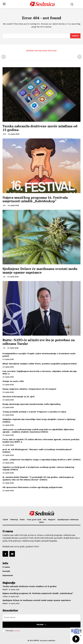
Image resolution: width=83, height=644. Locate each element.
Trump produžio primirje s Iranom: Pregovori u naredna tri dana (34, 412)
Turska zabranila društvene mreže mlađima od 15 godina (40, 128)
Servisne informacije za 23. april (19, 397)
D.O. (5, 134)
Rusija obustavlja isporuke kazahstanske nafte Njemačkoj (31, 404)
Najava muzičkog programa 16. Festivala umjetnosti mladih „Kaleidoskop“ (35, 199)
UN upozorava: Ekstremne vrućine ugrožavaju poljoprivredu (32, 487)
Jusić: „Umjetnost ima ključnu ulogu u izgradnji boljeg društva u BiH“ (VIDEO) (41, 460)
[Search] (75, 36)
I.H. (4, 277)
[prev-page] (4, 57)
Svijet (5, 590)
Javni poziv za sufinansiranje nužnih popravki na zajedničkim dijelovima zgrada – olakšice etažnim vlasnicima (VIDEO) (38, 431)
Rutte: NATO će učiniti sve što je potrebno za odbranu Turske (39, 342)
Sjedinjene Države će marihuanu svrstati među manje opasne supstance (40, 270)
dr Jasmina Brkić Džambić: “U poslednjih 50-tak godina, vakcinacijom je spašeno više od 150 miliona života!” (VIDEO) (38, 478)
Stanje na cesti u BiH (13, 381)
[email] (41, 617)
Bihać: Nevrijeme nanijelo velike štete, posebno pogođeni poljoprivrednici (40, 364)
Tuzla (5, 597)
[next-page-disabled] (79, 57)
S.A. (4, 205)
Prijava (42, 625)
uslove (17, 631)
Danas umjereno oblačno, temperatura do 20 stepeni (29, 389)
